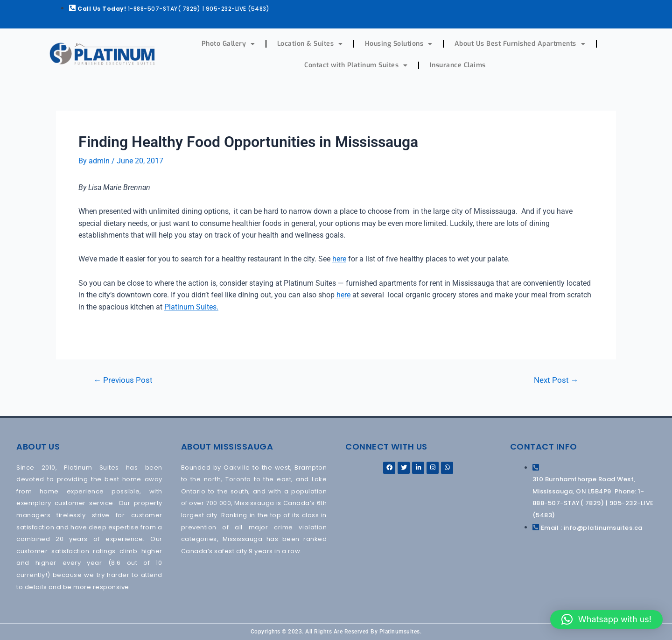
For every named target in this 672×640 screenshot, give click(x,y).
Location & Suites (310, 44)
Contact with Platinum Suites (356, 65)
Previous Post (123, 380)
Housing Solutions (399, 44)
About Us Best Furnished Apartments (520, 44)
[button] (606, 619)
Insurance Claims (458, 65)
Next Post (556, 380)
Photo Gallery (228, 44)
